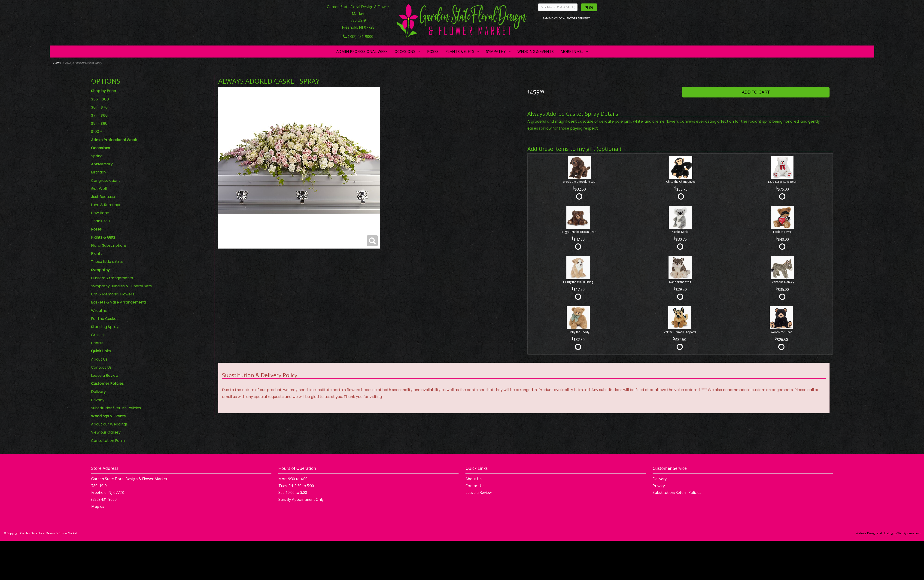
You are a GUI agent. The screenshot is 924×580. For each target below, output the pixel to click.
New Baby (100, 213)
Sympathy (496, 52)
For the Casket (105, 319)
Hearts (97, 343)
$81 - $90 (99, 123)
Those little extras (107, 262)
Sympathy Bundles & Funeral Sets (121, 286)
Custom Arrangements (112, 278)
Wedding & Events (536, 52)
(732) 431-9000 (358, 36)
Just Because (103, 197)
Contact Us (101, 367)
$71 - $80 (99, 115)
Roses (433, 52)
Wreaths (99, 311)
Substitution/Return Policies (116, 408)
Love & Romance (106, 205)
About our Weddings (109, 424)
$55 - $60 (100, 99)
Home (57, 63)
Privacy (98, 400)
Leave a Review (105, 375)
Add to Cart (756, 92)
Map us (98, 506)
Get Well (99, 189)
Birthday (99, 172)
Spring (97, 156)
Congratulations (106, 181)
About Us (99, 359)
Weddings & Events (108, 416)
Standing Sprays (106, 327)
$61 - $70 (99, 107)
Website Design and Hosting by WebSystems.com (888, 533)
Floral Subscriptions (109, 245)
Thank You (100, 221)
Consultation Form (108, 441)
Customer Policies (107, 384)
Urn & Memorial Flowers (113, 294)
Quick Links (101, 351)
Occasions (405, 52)
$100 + (97, 132)
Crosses (98, 335)
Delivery (98, 392)
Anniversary (102, 164)
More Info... (572, 52)
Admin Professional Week (362, 52)
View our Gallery (106, 432)
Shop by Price (103, 91)
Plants (97, 254)
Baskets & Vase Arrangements (119, 302)
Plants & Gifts (460, 52)
